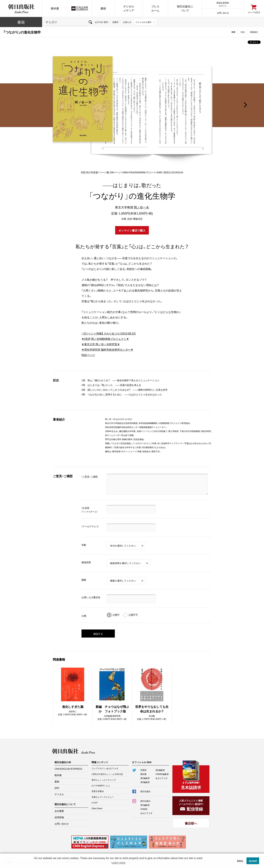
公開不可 (133, 615)
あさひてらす (162, 778)
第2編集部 (145, 778)
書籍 (103, 8)
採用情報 (59, 817)
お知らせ (127, 22)
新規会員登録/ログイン (223, 4)
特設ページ (88, 355)
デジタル (59, 794)
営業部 (143, 770)
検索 (90, 22)
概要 (234, 32)
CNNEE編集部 (162, 774)
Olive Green (97, 808)
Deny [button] (240, 861)
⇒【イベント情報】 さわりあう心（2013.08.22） (109, 333)
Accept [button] (253, 861)
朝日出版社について (185, 8)
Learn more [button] (119, 863)
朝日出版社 (21, 8)
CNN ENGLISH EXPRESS (68, 769)
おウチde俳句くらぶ (101, 785)
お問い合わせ (223, 13)
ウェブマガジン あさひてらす (105, 768)
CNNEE (144, 809)
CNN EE (80, 8)
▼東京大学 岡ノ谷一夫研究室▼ (101, 344)
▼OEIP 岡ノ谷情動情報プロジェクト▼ (105, 339)
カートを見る (254, 12)
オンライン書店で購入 (132, 230)
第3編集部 (145, 782)
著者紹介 (254, 32)
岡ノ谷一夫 (141, 207)
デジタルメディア (129, 8)
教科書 (55, 8)
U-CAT (95, 803)
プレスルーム (155, 8)
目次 (243, 32)
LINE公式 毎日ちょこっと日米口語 (107, 774)
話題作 (115, 22)
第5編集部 (160, 770)
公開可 (116, 615)
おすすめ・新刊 (102, 22)
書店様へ (191, 823)
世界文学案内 (98, 791)
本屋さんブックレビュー (103, 797)
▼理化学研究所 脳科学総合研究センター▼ (107, 349)
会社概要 (59, 811)
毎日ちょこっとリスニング (104, 780)
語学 (57, 788)
